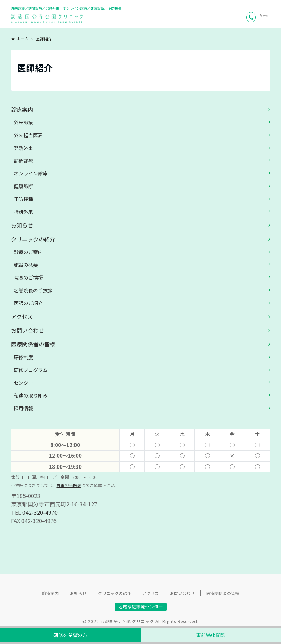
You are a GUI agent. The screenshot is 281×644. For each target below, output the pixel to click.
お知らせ (22, 225)
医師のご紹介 (28, 303)
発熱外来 (23, 148)
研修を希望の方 (70, 635)
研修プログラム (31, 370)
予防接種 (23, 199)
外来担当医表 (28, 135)
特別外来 (23, 212)
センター (23, 383)
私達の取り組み (31, 395)
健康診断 (23, 186)
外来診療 (23, 122)
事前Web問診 (211, 635)
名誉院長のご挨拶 (33, 290)
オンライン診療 (31, 173)
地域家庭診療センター (141, 607)
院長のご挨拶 (28, 278)
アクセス (22, 316)
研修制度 (23, 357)
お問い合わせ (28, 330)
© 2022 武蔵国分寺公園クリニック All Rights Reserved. (140, 621)
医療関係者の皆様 (33, 344)
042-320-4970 (40, 512)
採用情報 (23, 408)
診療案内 (22, 109)
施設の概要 (26, 265)
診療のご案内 (28, 252)
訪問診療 (23, 161)
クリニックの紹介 (33, 239)
